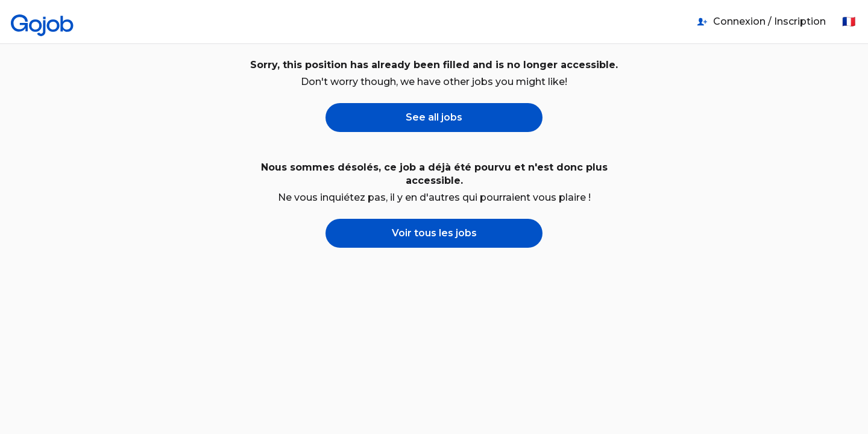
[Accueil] (42, 22)
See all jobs (434, 117)
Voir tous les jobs (434, 233)
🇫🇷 (849, 22)
